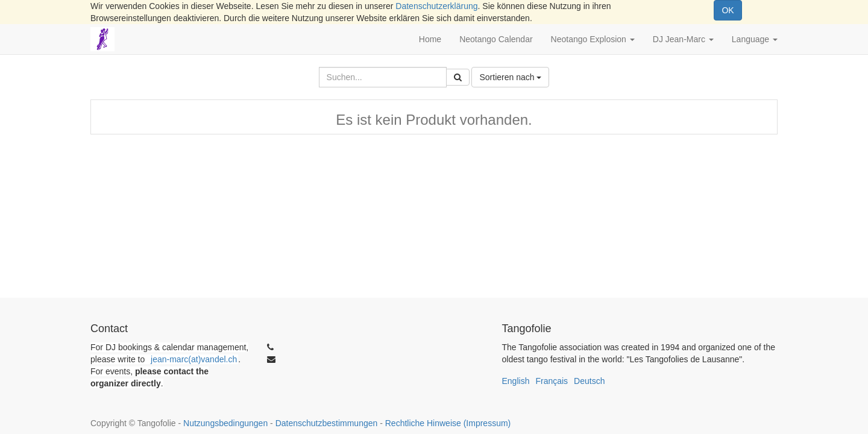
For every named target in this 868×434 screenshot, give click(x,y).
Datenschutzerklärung (436, 6)
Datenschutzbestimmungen (327, 423)
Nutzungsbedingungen (225, 423)
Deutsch (589, 381)
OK (728, 10)
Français (552, 381)
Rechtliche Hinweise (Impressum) (448, 423)
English (516, 381)
